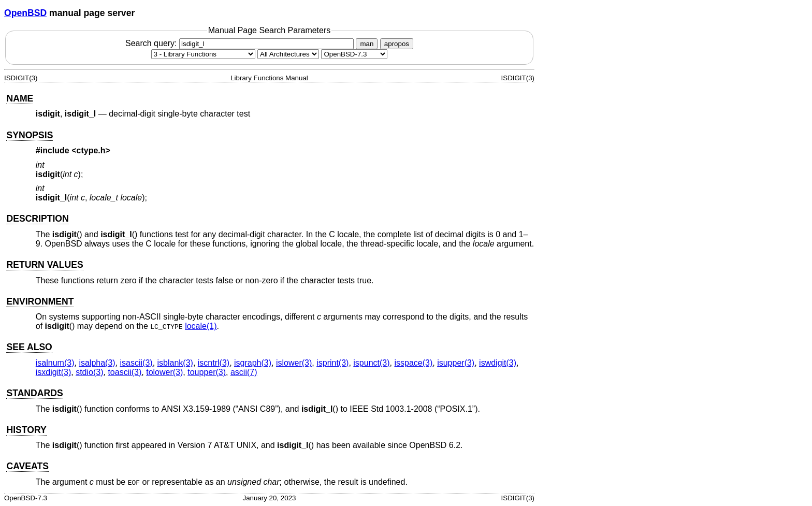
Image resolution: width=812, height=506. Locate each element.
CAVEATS (27, 466)
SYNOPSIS (30, 135)
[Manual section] (203, 54)
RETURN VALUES (45, 265)
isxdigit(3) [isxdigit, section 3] (53, 372)
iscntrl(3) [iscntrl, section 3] (214, 363)
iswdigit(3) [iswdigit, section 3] (498, 363)
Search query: (241, 43)
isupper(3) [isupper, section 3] (456, 363)
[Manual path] (354, 54)
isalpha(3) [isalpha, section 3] (97, 363)
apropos (397, 44)
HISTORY (26, 430)
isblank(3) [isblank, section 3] (175, 363)
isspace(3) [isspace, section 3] (413, 363)
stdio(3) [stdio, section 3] (89, 372)
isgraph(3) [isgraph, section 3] (253, 363)
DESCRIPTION (37, 219)
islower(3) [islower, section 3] (294, 363)
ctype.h (91, 150)
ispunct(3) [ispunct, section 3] (371, 363)
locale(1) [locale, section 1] (201, 326)
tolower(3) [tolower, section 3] (164, 372)
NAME (20, 98)
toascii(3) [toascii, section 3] (125, 372)
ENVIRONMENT (40, 301)
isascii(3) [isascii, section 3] (136, 363)
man (367, 44)
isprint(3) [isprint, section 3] (332, 363)
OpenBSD (25, 13)
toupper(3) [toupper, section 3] (207, 372)
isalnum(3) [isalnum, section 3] (55, 363)
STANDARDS (34, 393)
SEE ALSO (29, 347)
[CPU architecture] (288, 54)
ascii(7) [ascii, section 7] (244, 372)
